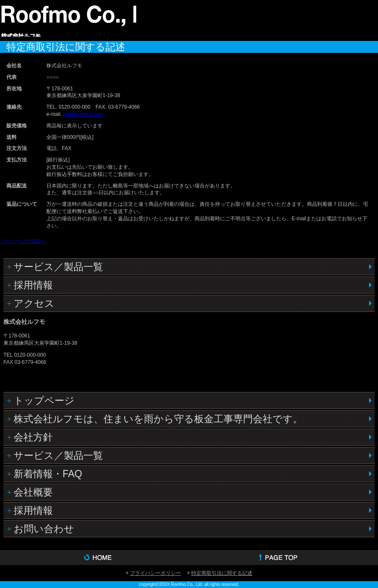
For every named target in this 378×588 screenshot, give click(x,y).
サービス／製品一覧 (58, 267)
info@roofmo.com (83, 114)
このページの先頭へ (23, 241)
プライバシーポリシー (155, 573)
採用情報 (33, 285)
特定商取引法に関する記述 (222, 573)
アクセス (34, 303)
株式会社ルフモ (68, 20)
